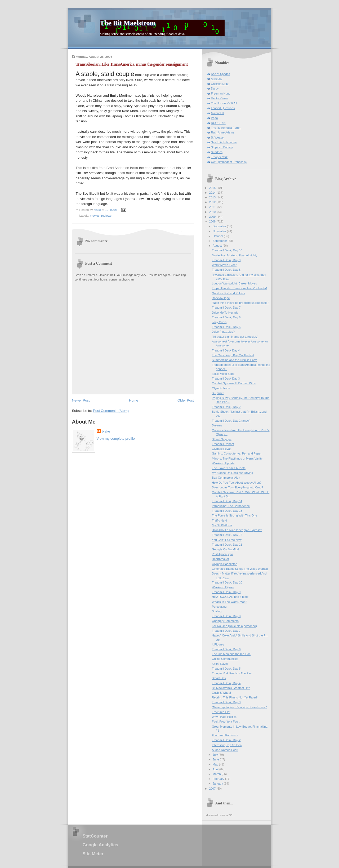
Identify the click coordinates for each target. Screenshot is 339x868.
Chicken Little (220, 84)
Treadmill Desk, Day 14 (227, 501)
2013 (213, 197)
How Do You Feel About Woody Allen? (237, 483)
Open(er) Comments (225, 621)
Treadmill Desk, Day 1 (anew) (231, 421)
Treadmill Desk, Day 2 (226, 407)
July (216, 755)
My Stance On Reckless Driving (232, 473)
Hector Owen (220, 98)
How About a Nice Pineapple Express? (237, 530)
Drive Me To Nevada (225, 313)
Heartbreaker (220, 559)
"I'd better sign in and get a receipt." (235, 337)
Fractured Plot (221, 712)
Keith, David (220, 664)
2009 (213, 217)
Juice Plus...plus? (223, 332)
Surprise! (218, 393)
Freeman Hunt (220, 94)
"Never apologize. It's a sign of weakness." (239, 707)
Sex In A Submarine (224, 142)
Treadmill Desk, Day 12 (227, 535)
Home (134, 400)
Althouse (217, 79)
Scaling (217, 611)
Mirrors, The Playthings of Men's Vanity (237, 459)
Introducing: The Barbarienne (231, 506)
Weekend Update (223, 463)
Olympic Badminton (225, 564)
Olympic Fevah (222, 449)
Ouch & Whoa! (221, 693)
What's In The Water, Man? (229, 602)
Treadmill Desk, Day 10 (227, 250)
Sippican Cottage (222, 147)
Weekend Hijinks (223, 587)
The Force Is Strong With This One (234, 515)
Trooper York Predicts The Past (232, 673)
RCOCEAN (218, 123)
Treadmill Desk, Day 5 (226, 327)
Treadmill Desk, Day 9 (226, 260)
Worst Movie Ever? (224, 265)
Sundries (217, 152)
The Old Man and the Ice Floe (231, 654)
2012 (213, 202)
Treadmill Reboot (223, 444)
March (217, 774)
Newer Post (81, 400)
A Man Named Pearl (225, 750)
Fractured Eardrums (225, 735)
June (216, 759)
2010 (213, 212)
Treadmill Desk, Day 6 (226, 317)
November (220, 231)
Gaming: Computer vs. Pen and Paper (237, 453)
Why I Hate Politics (224, 717)
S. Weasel (218, 137)
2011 (213, 207)
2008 (213, 221)
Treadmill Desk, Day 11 (227, 545)
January (218, 784)
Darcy (215, 88)
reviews (106, 216)
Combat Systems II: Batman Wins (234, 383)
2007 (213, 789)
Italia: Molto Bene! (224, 374)
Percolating (219, 607)
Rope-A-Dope (221, 298)
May (216, 764)
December (220, 226)
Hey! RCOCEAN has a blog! (230, 597)
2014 (213, 193)
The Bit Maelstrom (128, 23)
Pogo (215, 118)
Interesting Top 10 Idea (227, 745)
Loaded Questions (223, 108)
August (218, 246)
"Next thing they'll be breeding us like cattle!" (241, 303)
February (219, 779)
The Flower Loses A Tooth (229, 468)
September (220, 241)
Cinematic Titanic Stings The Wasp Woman (240, 569)
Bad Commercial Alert (226, 478)
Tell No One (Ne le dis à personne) (234, 626)
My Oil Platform (222, 525)
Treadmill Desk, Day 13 (227, 511)
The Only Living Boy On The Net (233, 355)
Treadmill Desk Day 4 (226, 350)
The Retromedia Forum (226, 128)
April (216, 769)
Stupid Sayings (222, 439)
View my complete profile (116, 439)
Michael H (218, 113)
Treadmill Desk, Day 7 (226, 308)
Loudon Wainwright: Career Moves (234, 283)
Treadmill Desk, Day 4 (226, 683)
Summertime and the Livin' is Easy (234, 360)
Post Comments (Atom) (111, 411)
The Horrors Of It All (224, 103)
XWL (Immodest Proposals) (229, 162)
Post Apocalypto (222, 554)
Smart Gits (219, 678)
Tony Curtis (219, 322)
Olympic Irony (221, 388)
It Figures (218, 644)
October (218, 236)
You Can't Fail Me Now (227, 540)
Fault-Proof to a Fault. (226, 722)
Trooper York (219, 157)
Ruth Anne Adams (223, 132)
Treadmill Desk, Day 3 (226, 702)
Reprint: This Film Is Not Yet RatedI (235, 697)
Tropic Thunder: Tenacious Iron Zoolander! (239, 288)
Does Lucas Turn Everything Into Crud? (237, 487)
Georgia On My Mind (225, 549)
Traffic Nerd (219, 520)
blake (106, 431)
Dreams (217, 425)
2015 (213, 188)
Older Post (186, 400)
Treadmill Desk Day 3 (226, 379)
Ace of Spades (221, 74)
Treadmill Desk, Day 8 (226, 270)
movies (95, 216)
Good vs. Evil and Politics (228, 293)
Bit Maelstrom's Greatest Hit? (231, 688)
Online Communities (225, 659)
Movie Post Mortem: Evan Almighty (235, 255)
